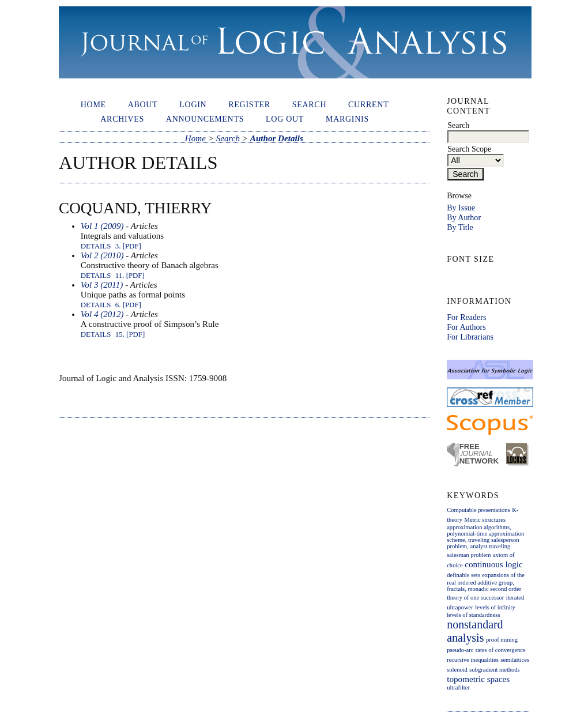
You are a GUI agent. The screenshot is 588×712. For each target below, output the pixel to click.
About (143, 104)
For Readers (466, 317)
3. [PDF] (128, 246)
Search (310, 104)
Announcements (205, 119)
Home (93, 104)
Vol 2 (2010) (102, 255)
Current (368, 104)
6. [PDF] (128, 305)
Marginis (347, 119)
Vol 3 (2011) (102, 285)
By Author (464, 217)
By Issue (461, 208)
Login (193, 104)
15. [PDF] (130, 334)
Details (96, 246)
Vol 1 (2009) (102, 226)
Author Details (277, 138)
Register (249, 104)
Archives (122, 119)
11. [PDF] (130, 276)
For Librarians (470, 337)
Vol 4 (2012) (102, 314)
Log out (285, 119)
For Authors (466, 327)
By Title (460, 227)
